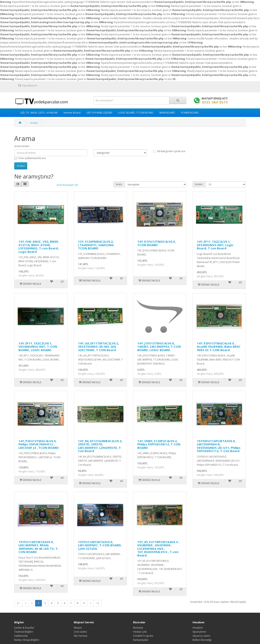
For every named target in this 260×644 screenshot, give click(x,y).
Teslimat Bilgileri (24, 632)
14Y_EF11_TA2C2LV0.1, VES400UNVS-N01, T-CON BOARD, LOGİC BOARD (38, 347)
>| (98, 603)
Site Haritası (81, 636)
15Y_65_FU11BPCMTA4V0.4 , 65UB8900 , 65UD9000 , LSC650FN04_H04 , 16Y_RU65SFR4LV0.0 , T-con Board (158, 549)
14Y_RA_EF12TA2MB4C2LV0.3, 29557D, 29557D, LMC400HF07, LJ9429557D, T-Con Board (100, 446)
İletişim (78, 628)
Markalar (138, 628)
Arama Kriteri (22, 146)
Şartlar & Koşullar (24, 628)
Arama (34, 123)
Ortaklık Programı (143, 636)
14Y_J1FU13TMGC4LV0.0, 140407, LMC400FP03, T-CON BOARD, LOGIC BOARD (159, 347)
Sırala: (119, 184)
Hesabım (198, 628)
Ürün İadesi (80, 632)
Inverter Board (72, 113)
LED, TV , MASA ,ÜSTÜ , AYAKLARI (39, 113)
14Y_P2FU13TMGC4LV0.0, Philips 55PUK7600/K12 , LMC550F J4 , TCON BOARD (39, 444)
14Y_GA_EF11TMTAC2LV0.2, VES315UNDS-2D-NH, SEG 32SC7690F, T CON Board (99, 347)
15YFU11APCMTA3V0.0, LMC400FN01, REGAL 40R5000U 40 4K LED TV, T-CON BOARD (39, 547)
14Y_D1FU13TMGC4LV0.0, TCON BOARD (157, 243)
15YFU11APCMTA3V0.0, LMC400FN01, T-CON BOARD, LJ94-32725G (100, 545)
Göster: (199, 184)
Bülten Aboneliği (202, 640)
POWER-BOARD (190, 113)
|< (18, 603)
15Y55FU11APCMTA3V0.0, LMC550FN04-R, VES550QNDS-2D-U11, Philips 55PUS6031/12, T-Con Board (219, 446)
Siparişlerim (199, 632)
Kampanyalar (141, 640)
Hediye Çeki (140, 632)
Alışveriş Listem (201, 636)
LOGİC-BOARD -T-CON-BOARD (136, 113)
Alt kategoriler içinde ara (169, 151)
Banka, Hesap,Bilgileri (27, 640)
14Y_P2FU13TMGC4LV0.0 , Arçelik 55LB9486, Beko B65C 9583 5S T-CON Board (219, 347)
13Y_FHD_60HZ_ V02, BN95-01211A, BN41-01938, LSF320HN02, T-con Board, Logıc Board (39, 247)
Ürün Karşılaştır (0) (67, 185)
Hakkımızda (21, 636)
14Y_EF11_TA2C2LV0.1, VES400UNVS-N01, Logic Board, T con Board (215, 245)
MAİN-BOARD (167, 113)
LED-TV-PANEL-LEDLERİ (99, 113)
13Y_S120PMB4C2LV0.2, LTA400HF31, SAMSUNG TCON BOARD (96, 245)
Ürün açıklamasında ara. (30, 158)
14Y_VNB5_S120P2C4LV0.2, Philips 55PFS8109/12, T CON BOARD (159, 444)
